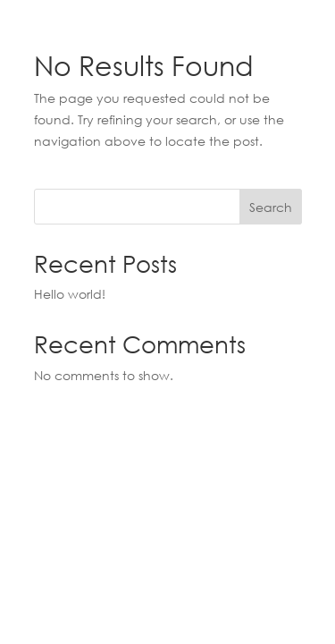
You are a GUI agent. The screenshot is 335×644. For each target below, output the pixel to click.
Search (271, 207)
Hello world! (70, 294)
